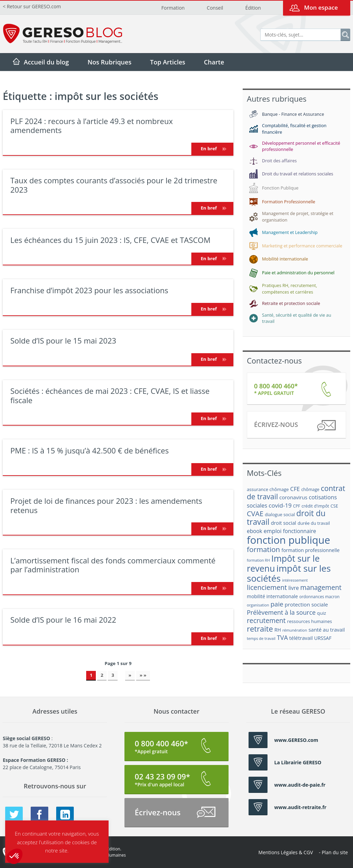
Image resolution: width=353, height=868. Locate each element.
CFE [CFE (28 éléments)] (295, 489)
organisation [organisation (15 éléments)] (258, 605)
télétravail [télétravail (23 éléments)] (301, 638)
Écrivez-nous (295, 426)
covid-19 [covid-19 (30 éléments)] (280, 505)
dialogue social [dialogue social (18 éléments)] (280, 514)
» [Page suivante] (130, 675)
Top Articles (168, 62)
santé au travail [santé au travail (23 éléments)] (327, 630)
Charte (214, 62)
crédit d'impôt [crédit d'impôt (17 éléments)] (315, 506)
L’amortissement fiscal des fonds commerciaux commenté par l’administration (113, 565)
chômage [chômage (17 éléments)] (310, 489)
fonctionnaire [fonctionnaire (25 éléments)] (300, 531)
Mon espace (321, 7)
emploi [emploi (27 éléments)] (273, 531)
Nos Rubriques (109, 62)
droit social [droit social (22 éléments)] (284, 523)
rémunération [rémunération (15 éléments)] (295, 630)
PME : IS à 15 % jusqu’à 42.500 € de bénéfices (89, 450)
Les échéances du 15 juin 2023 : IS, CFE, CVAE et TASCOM (110, 240)
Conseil (215, 8)
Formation (173, 8)
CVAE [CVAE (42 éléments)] (255, 514)
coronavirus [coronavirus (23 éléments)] (293, 497)
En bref (212, 149)
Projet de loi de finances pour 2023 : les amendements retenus (106, 505)
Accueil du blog (46, 62)
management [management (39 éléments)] (321, 587)
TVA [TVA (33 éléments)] (282, 637)
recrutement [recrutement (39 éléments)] (266, 620)
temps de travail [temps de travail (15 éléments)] (261, 638)
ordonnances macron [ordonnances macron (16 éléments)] (319, 597)
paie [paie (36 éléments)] (277, 604)
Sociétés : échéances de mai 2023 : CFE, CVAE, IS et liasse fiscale (110, 395)
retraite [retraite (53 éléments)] (260, 629)
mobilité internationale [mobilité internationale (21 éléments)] (272, 596)
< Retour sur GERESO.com (32, 6)
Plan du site (335, 852)
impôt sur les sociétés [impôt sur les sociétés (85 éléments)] (289, 573)
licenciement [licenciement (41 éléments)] (267, 587)
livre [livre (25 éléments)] (293, 588)
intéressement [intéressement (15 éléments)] (295, 580)
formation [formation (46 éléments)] (263, 549)
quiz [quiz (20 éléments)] (322, 613)
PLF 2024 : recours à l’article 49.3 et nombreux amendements (92, 125)
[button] (14, 856)
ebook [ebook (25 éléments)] (255, 531)
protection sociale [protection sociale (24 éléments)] (306, 604)
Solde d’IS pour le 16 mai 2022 (63, 620)
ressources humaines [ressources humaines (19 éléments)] (310, 621)
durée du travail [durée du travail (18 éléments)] (314, 523)
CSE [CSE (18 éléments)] (334, 506)
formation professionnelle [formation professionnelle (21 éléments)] (310, 550)
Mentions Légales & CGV (286, 852)
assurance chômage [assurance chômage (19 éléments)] (268, 489)
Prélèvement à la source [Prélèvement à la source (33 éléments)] (281, 612)
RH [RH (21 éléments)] (278, 630)
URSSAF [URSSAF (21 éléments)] (323, 638)
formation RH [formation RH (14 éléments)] (258, 560)
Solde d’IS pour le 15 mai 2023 (63, 340)
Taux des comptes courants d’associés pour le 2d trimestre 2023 (114, 185)
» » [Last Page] (143, 675)
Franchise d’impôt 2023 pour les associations (89, 290)
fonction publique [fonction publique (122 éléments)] (289, 540)
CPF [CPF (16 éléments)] (296, 506)
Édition (253, 8)
